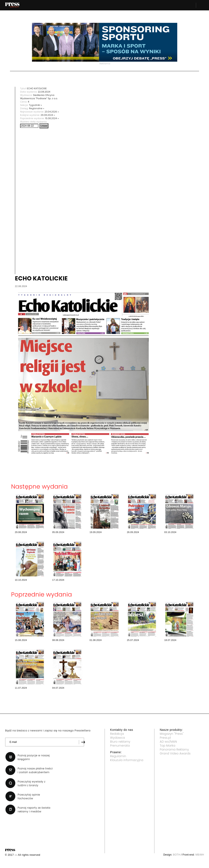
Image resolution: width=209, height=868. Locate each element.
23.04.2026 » (52, 112)
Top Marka (168, 746)
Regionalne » (37, 108)
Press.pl (165, 738)
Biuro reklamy (120, 742)
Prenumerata (120, 746)
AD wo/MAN (168, 742)
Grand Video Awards (175, 753)
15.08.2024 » (52, 118)
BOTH (177, 855)
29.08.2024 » (48, 115)
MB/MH (200, 855)
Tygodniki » (35, 105)
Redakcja (117, 734)
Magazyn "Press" (172, 734)
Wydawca (118, 738)
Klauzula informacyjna (127, 760)
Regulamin (118, 756)
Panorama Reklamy (174, 749)
